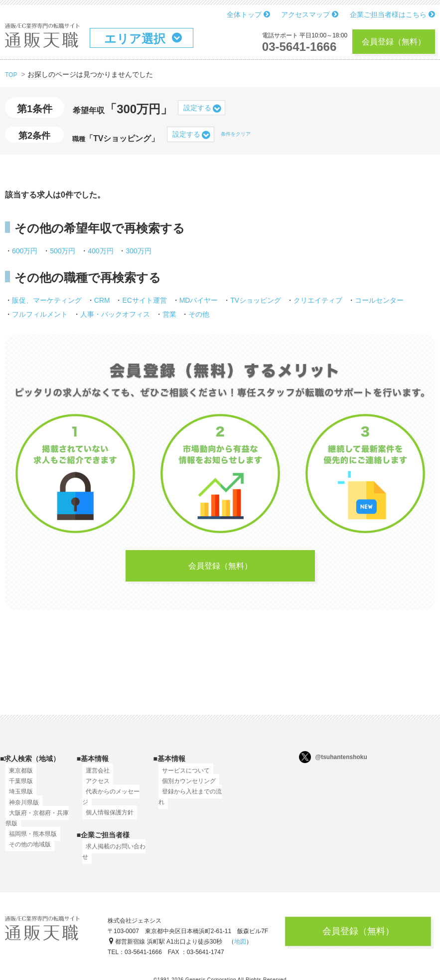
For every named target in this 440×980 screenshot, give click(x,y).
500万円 (63, 251)
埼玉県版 (17, 797)
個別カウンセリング (185, 787)
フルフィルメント (40, 314)
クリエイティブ (318, 300)
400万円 (100, 251)
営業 (169, 314)
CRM (102, 300)
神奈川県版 (20, 808)
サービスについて (182, 777)
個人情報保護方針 (106, 808)
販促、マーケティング (47, 300)
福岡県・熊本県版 (29, 840)
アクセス (94, 787)
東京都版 (17, 777)
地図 (240, 938)
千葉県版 (17, 787)
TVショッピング (256, 300)
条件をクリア (236, 134)
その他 (199, 314)
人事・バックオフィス (115, 314)
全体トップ (248, 14)
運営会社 (94, 777)
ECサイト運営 (144, 300)
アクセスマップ (310, 14)
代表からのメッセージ (112, 797)
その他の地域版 (26, 850)
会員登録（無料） (394, 42)
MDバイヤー (199, 300)
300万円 (138, 251)
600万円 (25, 251)
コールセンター (379, 300)
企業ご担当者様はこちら (392, 14)
